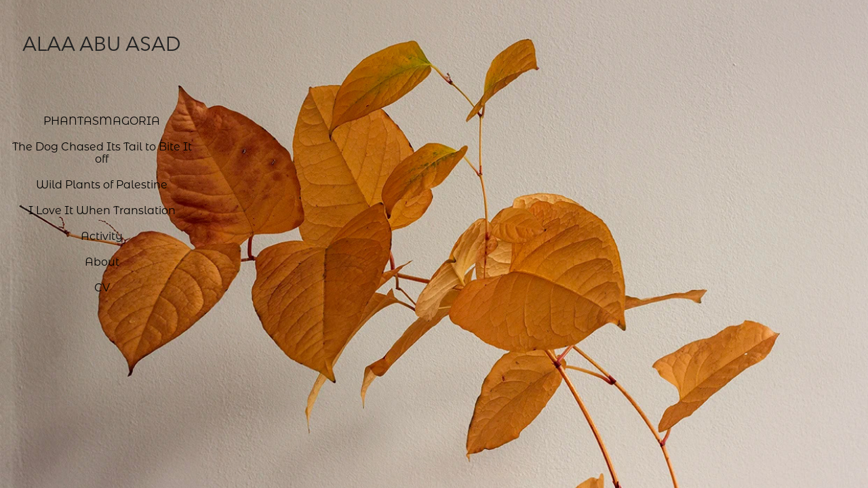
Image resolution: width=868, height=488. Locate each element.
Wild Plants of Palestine (102, 184)
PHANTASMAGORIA (102, 120)
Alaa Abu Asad (102, 44)
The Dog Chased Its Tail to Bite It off (102, 152)
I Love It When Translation (102, 210)
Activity (102, 236)
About (102, 261)
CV (102, 287)
